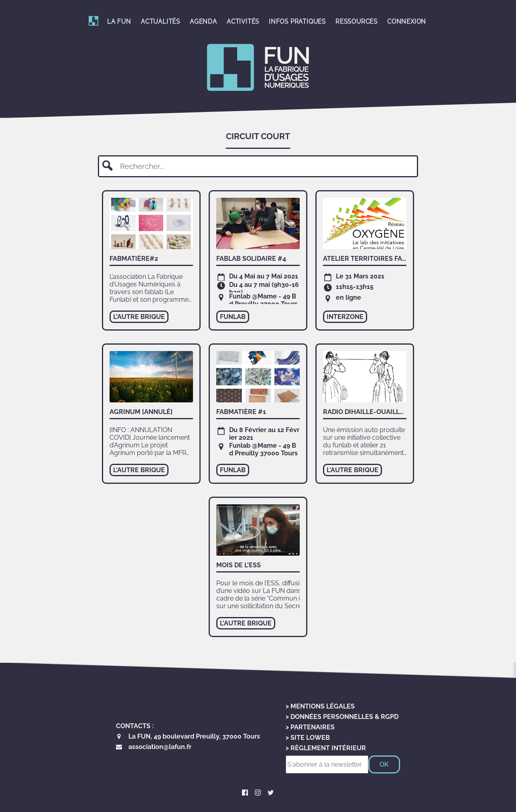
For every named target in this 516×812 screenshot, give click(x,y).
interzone (345, 317)
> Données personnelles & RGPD (342, 717)
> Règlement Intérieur (326, 748)
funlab (233, 317)
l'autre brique (139, 317)
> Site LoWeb (308, 738)
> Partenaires (310, 727)
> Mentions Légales (320, 706)
